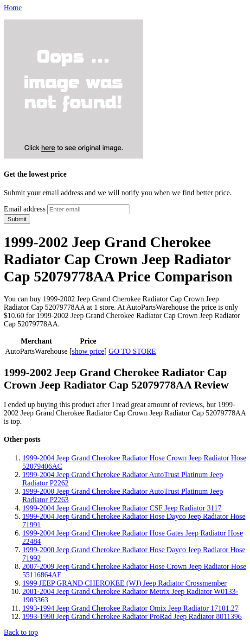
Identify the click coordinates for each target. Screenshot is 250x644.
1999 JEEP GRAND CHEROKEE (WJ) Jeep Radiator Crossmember (125, 583)
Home (13, 8)
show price (88, 351)
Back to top (21, 632)
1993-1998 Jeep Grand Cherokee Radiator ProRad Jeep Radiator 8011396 (132, 616)
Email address (25, 209)
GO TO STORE (132, 351)
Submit (17, 219)
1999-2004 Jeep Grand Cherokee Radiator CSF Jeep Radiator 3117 (122, 508)
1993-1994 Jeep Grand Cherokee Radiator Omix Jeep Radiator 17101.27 (130, 608)
